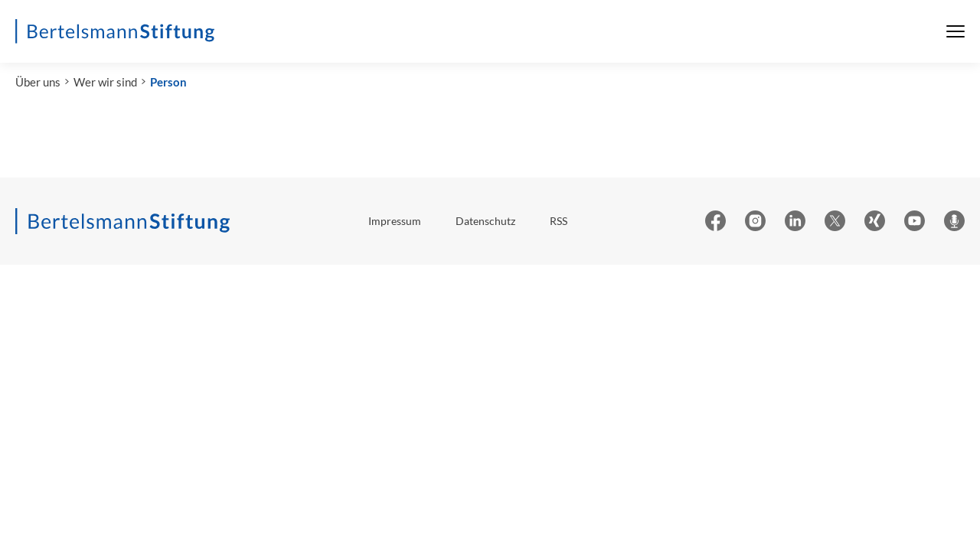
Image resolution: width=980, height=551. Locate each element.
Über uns (38, 82)
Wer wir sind (105, 82)
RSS (559, 221)
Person (168, 82)
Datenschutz (485, 221)
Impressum (395, 221)
